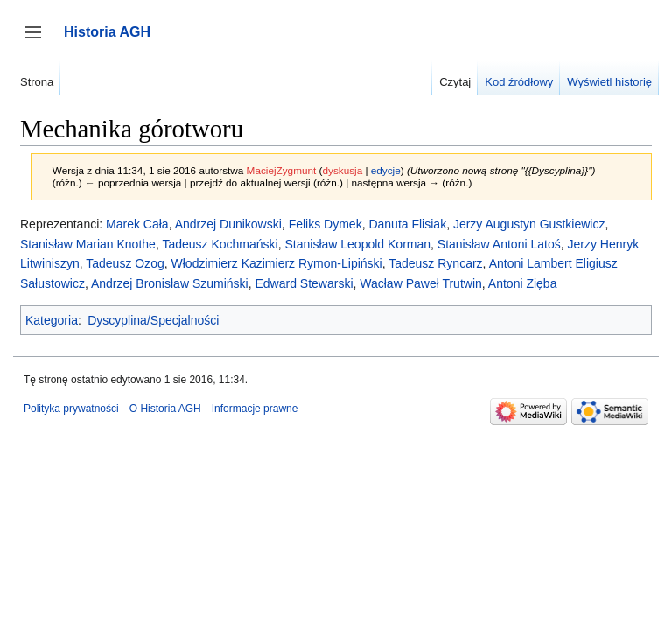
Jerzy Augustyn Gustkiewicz (529, 224)
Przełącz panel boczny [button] (39, 41)
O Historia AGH (165, 409)
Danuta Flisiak (407, 224)
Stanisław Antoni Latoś (499, 244)
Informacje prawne (255, 409)
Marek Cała (137, 224)
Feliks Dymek (325, 224)
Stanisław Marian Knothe (88, 244)
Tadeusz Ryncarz (435, 263)
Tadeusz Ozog (125, 263)
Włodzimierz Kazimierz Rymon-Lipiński (277, 263)
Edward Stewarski (304, 283)
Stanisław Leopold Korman (357, 244)
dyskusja (342, 170)
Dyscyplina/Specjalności (153, 320)
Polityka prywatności (71, 409)
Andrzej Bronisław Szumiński (170, 283)
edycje (386, 170)
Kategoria (52, 320)
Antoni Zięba (523, 283)
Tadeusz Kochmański (220, 244)
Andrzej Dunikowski (228, 224)
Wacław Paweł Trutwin (421, 283)
